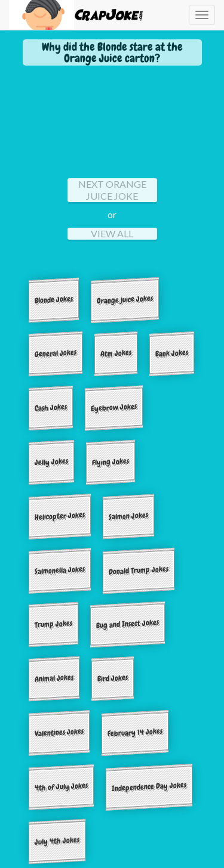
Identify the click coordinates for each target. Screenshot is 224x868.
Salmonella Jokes (60, 570)
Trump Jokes (53, 624)
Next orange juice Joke (112, 190)
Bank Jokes (172, 354)
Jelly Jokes (51, 462)
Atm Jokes (116, 354)
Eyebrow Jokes (114, 407)
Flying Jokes (111, 461)
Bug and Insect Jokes (128, 624)
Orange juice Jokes (125, 299)
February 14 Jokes (135, 733)
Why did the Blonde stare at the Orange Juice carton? (112, 52)
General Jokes (56, 354)
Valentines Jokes (59, 732)
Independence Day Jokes (149, 787)
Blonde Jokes (54, 299)
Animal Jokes (54, 678)
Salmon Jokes (128, 516)
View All (112, 233)
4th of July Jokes (61, 786)
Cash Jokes (51, 408)
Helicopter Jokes (60, 516)
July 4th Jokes (57, 841)
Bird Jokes (113, 678)
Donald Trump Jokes (139, 570)
